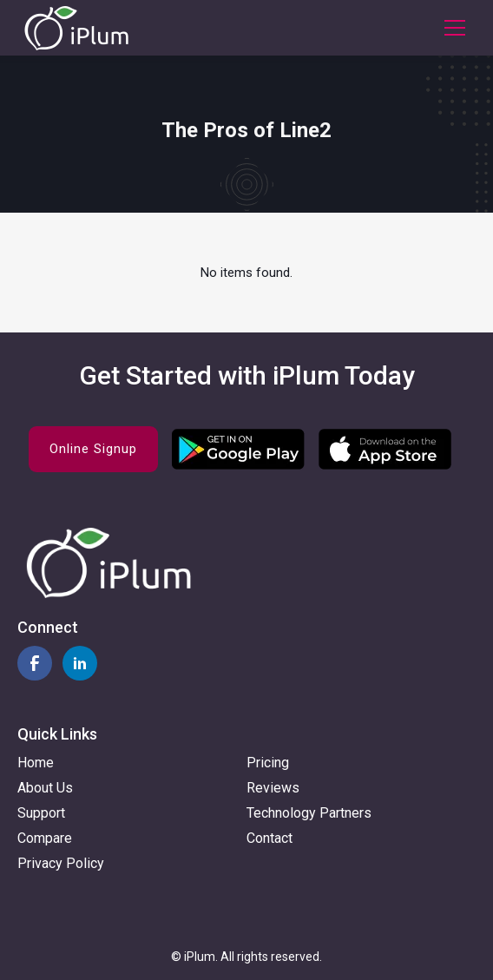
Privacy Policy (61, 863)
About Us (45, 788)
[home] (76, 28)
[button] (451, 28)
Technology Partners (309, 813)
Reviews (273, 788)
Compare (45, 838)
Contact (270, 838)
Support (41, 813)
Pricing (268, 763)
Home (36, 763)
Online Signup (93, 449)
